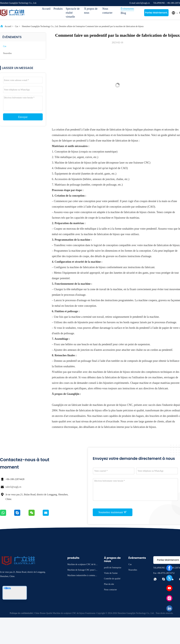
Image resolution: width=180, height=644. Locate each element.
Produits (58, 9)
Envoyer (23, 117)
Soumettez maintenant (113, 512)
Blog (123, 13)
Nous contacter (107, 11)
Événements (127, 9)
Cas (17, 26)
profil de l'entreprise (113, 568)
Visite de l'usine (111, 573)
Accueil (46, 9)
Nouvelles (7, 53)
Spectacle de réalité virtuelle (73, 13)
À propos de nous (91, 11)
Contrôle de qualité (112, 579)
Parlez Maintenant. (156, 13)
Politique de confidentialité (21, 613)
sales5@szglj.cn (13, 487)
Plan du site (109, 584)
